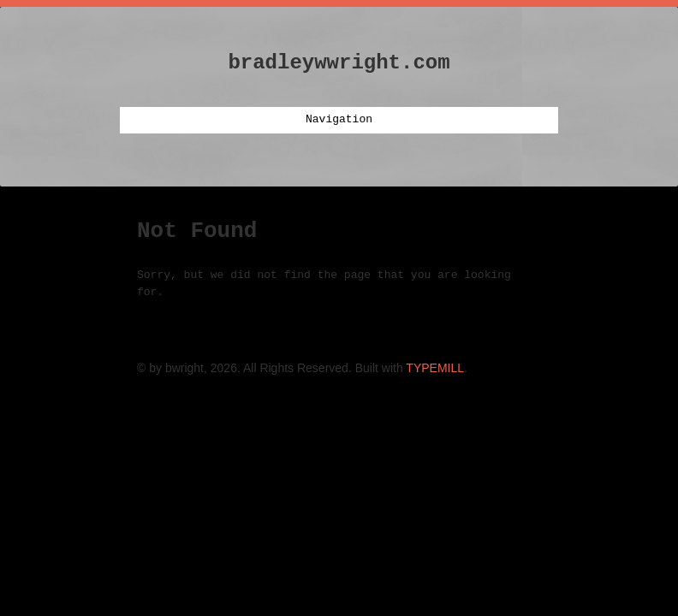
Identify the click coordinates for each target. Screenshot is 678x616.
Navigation (339, 120)
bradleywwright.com (339, 63)
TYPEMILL (435, 368)
